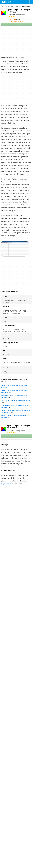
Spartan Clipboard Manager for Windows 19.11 (16, 783)
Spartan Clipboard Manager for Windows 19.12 (16, 779)
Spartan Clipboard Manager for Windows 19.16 (16, 765)
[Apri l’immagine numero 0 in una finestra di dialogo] (15, 249)
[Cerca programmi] (28, 2)
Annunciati (5, 862)
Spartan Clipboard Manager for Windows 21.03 (16, 761)
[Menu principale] (31, 2)
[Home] (2, 6)
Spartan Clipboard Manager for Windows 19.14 (16, 772)
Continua (17, 795)
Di (11, 14)
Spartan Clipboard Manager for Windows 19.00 (16, 790)
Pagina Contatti (7, 484)
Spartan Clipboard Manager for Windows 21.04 (16, 757)
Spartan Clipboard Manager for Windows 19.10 (16, 786)
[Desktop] (12, 7)
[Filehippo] (6, 2)
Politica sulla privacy (24, 866)
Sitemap (4, 865)
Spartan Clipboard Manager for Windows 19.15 (16, 768)
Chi (2, 855)
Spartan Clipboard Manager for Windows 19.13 (16, 776)
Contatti (4, 859)
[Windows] (7, 7)
